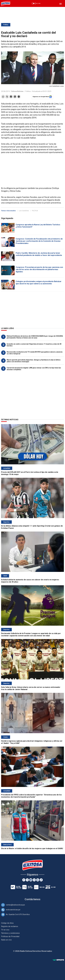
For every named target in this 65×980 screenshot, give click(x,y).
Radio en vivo (6, 940)
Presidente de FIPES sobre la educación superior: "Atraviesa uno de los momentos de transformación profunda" (31, 796)
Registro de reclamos (10, 926)
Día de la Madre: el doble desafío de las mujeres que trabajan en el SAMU (32, 848)
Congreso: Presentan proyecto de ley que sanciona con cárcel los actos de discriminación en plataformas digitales (39, 269)
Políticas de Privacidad (10, 936)
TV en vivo (5, 930)
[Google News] (38, 880)
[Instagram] (34, 880)
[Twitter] (27, 880)
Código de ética (7, 923)
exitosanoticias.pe (13, 910)
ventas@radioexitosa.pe (15, 905)
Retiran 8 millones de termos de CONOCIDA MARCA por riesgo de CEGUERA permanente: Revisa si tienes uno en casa (35, 337)
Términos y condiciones (10, 933)
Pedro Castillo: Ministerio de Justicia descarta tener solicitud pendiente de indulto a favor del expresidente (39, 254)
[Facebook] (24, 880)
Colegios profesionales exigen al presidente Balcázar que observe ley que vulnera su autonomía (39, 283)
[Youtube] (31, 880)
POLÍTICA (35, 211)
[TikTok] (41, 880)
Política (6, 25)
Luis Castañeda (24, 211)
